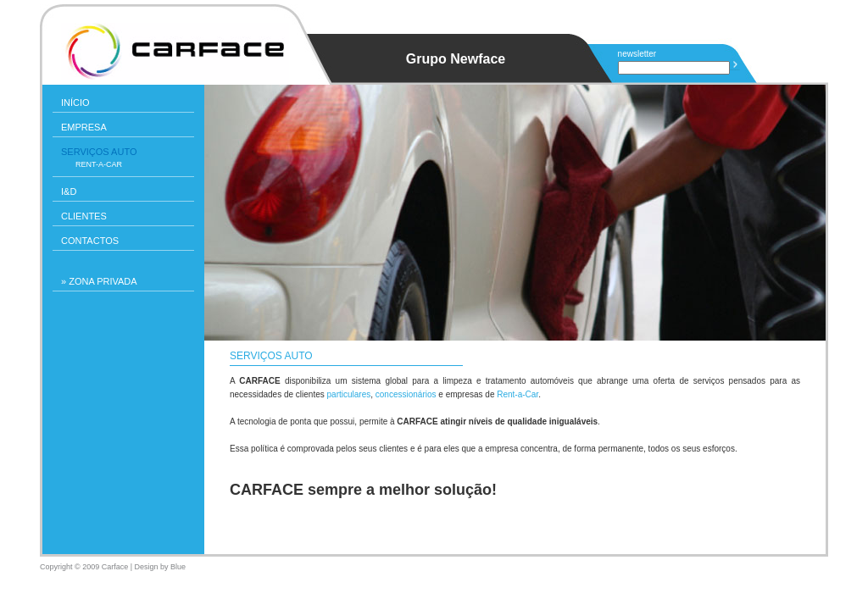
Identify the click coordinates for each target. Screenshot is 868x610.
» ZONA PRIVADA (99, 281)
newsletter (637, 54)
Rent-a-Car (99, 164)
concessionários (406, 394)
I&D (69, 191)
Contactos (90, 241)
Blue (178, 567)
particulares (349, 394)
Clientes (84, 216)
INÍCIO (75, 103)
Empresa (84, 127)
